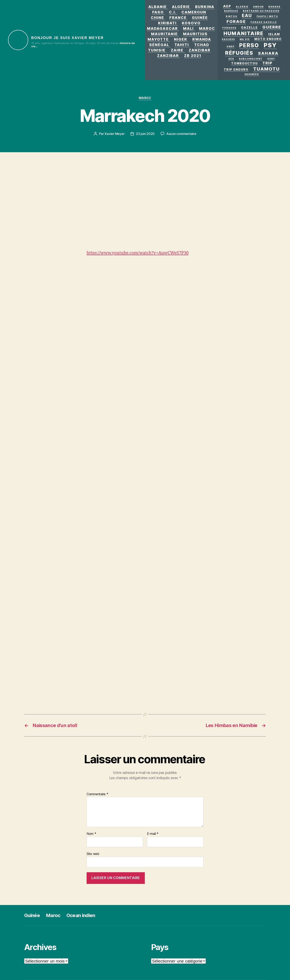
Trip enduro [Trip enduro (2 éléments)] (236, 69)
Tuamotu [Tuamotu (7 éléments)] (266, 69)
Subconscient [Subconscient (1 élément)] (251, 59)
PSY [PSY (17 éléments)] (270, 45)
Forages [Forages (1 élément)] (229, 28)
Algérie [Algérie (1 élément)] (242, 7)
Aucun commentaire (181, 134)
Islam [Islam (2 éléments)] (274, 34)
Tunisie (157, 50)
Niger (181, 39)
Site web (93, 854)
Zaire (177, 50)
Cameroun (194, 12)
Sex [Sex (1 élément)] (231, 59)
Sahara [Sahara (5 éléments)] (268, 53)
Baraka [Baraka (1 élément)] (274, 7)
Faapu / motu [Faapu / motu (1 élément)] (267, 16)
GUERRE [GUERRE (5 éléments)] (272, 27)
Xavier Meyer (114, 134)
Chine (157, 18)
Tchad (202, 45)
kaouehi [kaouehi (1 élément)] (228, 39)
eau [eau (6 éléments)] (247, 15)
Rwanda (202, 39)
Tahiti (182, 45)
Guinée (200, 18)
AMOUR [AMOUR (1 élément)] (258, 7)
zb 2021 (193, 56)
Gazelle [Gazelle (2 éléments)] (249, 27)
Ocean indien (81, 915)
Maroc (207, 28)
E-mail (153, 834)
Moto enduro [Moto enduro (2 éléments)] (268, 39)
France (178, 18)
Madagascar (162, 28)
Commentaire (97, 794)
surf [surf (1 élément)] (271, 59)
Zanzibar (200, 50)
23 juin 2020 (145, 134)
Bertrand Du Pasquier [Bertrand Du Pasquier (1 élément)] (261, 11)
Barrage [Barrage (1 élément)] (231, 11)
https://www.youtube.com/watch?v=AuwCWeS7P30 (138, 253)
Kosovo (191, 23)
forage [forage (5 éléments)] (236, 22)
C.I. (173, 12)
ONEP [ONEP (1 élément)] (231, 47)
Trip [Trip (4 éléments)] (267, 63)
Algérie (181, 7)
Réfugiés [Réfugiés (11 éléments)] (239, 53)
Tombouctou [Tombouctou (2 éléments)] (244, 63)
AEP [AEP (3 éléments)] (227, 6)
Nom (91, 834)
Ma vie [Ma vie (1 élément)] (245, 39)
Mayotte (158, 39)
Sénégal (159, 45)
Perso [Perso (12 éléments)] (249, 45)
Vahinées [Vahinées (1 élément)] (252, 74)
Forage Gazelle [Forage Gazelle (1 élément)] (264, 22)
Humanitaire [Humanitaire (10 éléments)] (244, 33)
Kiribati (167, 23)
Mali (188, 28)
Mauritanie (164, 34)
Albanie (158, 7)
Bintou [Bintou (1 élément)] (231, 16)
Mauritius (195, 34)
